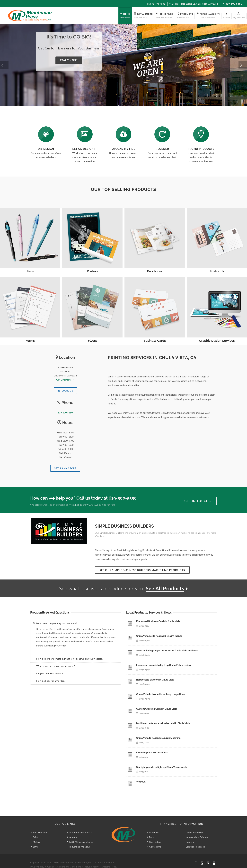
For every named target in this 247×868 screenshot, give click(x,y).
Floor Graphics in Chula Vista (152, 753)
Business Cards (155, 341)
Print (35, 830)
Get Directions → (65, 380)
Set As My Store (65, 468)
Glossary (81, 834)
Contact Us (155, 839)
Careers (190, 834)
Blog (151, 830)
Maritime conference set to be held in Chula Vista (163, 723)
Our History (155, 834)
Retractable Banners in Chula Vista (155, 680)
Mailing (36, 834)
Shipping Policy (109, 859)
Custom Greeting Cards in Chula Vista (157, 709)
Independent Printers (197, 830)
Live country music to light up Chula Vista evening (163, 665)
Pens (30, 271)
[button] (4, 65)
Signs (36, 839)
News (90, 834)
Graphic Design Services (217, 341)
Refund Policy (91, 859)
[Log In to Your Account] (162, 134)
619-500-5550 (234, 4)
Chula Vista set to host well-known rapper (159, 636)
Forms (30, 341)
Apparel (73, 830)
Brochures (155, 271)
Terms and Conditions (70, 859)
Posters (92, 271)
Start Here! (69, 60)
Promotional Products (81, 825)
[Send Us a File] (123, 134)
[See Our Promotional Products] (201, 134)
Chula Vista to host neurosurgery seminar (159, 738)
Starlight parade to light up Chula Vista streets (162, 767)
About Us (154, 825)
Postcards (217, 271)
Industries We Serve (80, 839)
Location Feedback (195, 839)
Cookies (51, 859)
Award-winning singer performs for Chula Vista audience (167, 651)
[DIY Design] (46, 134)
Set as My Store (156, 4)
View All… (141, 782)
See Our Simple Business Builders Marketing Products (142, 570)
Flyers (92, 341)
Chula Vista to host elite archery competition (161, 694)
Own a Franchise (194, 825)
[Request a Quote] (85, 134)
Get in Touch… (198, 501)
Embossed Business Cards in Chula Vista (158, 621)
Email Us (65, 391)
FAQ (72, 834)
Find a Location (40, 825)
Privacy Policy (37, 859)
